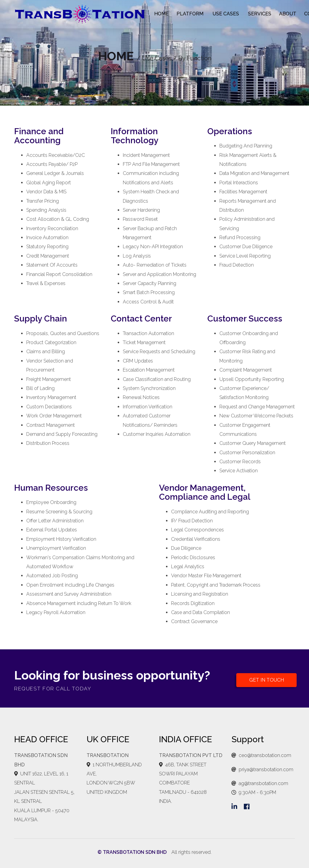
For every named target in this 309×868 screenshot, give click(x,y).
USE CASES (226, 14)
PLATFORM (190, 14)
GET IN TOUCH (267, 680)
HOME (161, 14)
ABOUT (288, 14)
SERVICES (260, 14)
